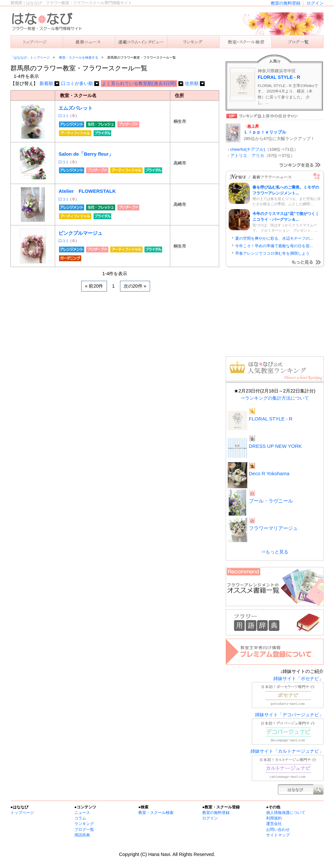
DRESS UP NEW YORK (275, 446)
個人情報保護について (286, 813)
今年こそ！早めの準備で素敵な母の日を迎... (274, 246)
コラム (80, 818)
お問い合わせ (278, 830)
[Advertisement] (115, 347)
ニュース (89, 42)
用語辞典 (82, 835)
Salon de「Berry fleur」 (86, 154)
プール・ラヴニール (271, 501)
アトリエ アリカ (247, 156)
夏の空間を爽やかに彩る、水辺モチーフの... (274, 238)
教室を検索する (245, 42)
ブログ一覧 (84, 830)
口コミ (64, 116)
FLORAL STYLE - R (279, 77)
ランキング (193, 42)
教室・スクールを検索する (79, 57)
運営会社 (274, 824)
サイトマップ (278, 835)
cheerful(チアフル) (248, 149)
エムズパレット (76, 108)
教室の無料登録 (286, 3)
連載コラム (141, 42)
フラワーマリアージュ (273, 528)
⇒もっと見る (275, 552)
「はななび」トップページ (30, 57)
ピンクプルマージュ (80, 233)
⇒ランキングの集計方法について (275, 398)
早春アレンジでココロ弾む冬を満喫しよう (272, 253)
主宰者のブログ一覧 (297, 42)
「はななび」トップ (37, 42)
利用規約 (274, 818)
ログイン (315, 3)
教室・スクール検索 (156, 813)
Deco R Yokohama (269, 473)
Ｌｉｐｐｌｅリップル (265, 132)
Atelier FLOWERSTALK (87, 191)
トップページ (22, 813)
